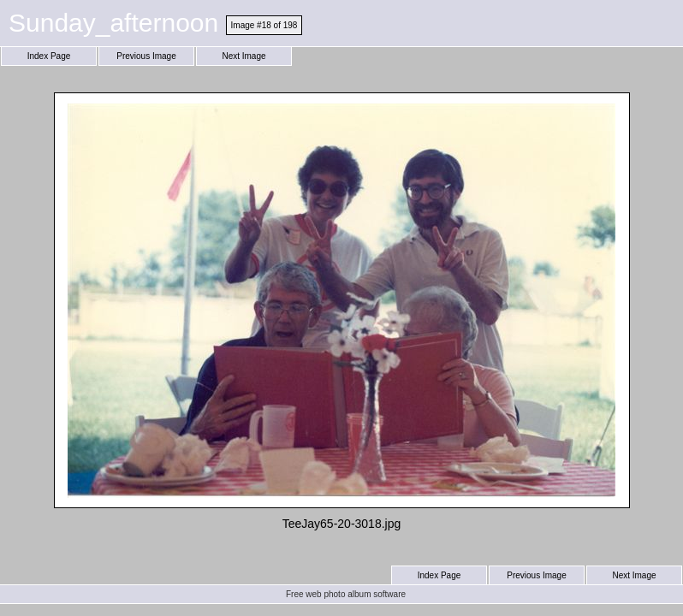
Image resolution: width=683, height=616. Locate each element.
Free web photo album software (346, 594)
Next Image (244, 56)
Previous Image (146, 56)
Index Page (49, 56)
